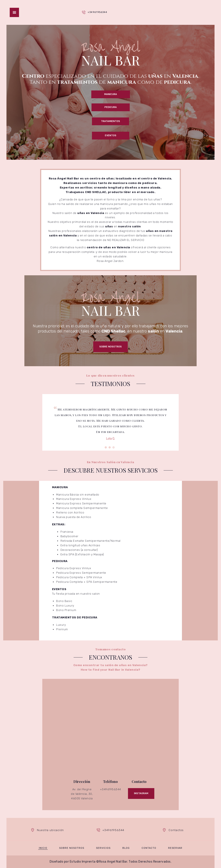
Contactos (176, 830)
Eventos (111, 135)
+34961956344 (97, 12)
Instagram (141, 793)
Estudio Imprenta (83, 862)
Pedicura (111, 107)
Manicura (111, 94)
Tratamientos (110, 121)
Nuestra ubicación (50, 830)
